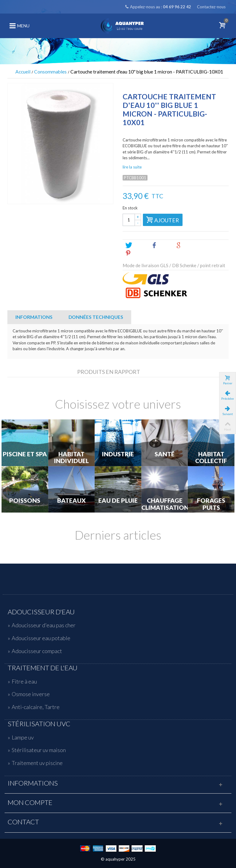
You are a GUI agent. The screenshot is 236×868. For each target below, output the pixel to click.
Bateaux (71, 501)
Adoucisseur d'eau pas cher (44, 625)
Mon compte (30, 803)
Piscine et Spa (25, 454)
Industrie (118, 454)
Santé (165, 454)
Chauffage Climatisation (165, 504)
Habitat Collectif (211, 458)
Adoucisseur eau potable (41, 638)
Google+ (189, 245)
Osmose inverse (31, 694)
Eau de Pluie (118, 501)
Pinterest (139, 253)
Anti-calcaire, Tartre (36, 707)
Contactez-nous (211, 7)
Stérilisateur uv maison (39, 750)
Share (161, 245)
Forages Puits (211, 504)
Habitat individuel (71, 458)
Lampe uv (23, 737)
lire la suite (132, 167)
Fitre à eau (24, 681)
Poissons (25, 501)
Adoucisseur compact (37, 651)
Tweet (136, 245)
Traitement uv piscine (37, 763)
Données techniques (96, 317)
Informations (34, 317)
